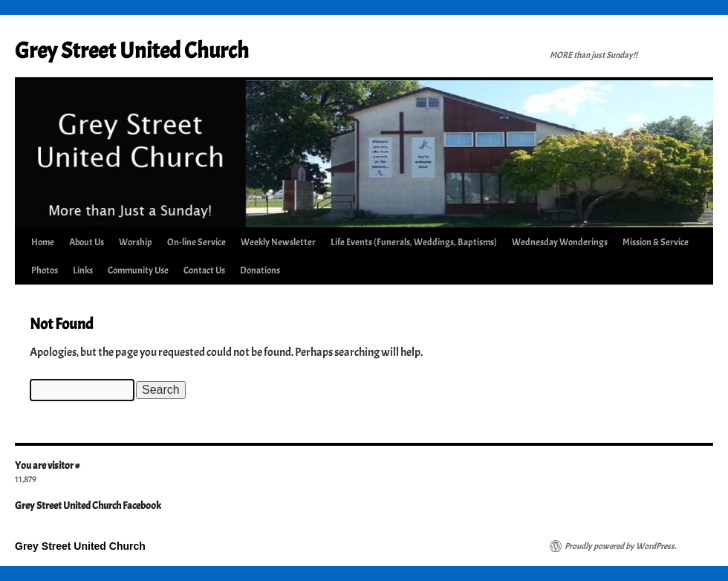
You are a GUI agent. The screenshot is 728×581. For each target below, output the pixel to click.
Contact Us (204, 270)
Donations (260, 270)
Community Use (138, 270)
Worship (136, 242)
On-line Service (196, 242)
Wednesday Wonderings (560, 242)
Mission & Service (656, 242)
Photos (45, 270)
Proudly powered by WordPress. (620, 546)
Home (43, 242)
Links (83, 270)
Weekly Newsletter (278, 242)
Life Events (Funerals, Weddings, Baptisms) (414, 242)
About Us (87, 242)
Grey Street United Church (132, 51)
